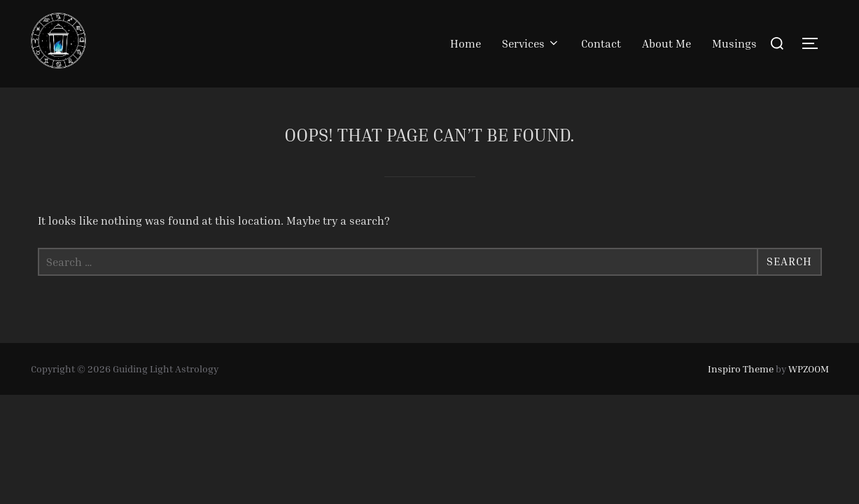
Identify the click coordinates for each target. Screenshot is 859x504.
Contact (601, 43)
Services (531, 43)
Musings (734, 43)
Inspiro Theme (741, 369)
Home (466, 43)
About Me (666, 43)
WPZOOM (809, 369)
